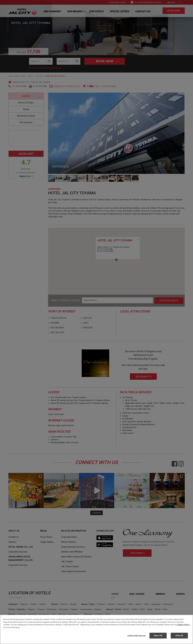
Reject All (158, 636)
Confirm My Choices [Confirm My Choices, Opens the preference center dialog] (136, 636)
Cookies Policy (183, 625)
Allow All (179, 636)
